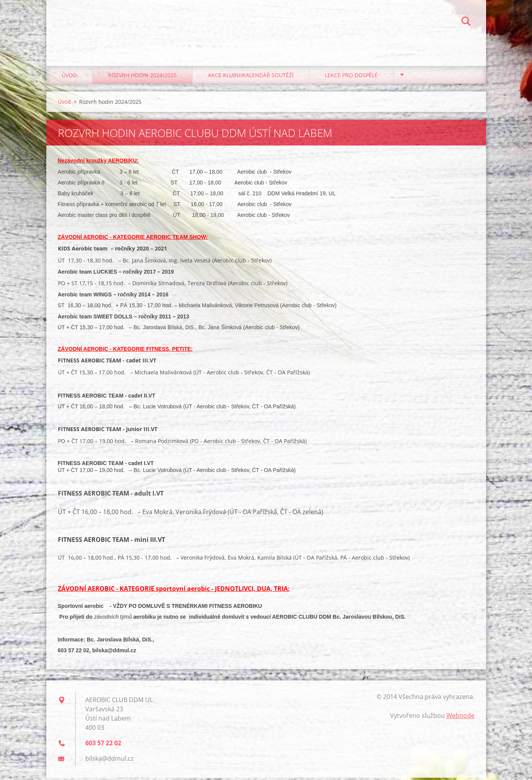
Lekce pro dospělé (351, 77)
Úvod (69, 77)
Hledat (466, 22)
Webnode (460, 718)
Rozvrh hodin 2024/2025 (142, 77)
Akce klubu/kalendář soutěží (251, 77)
